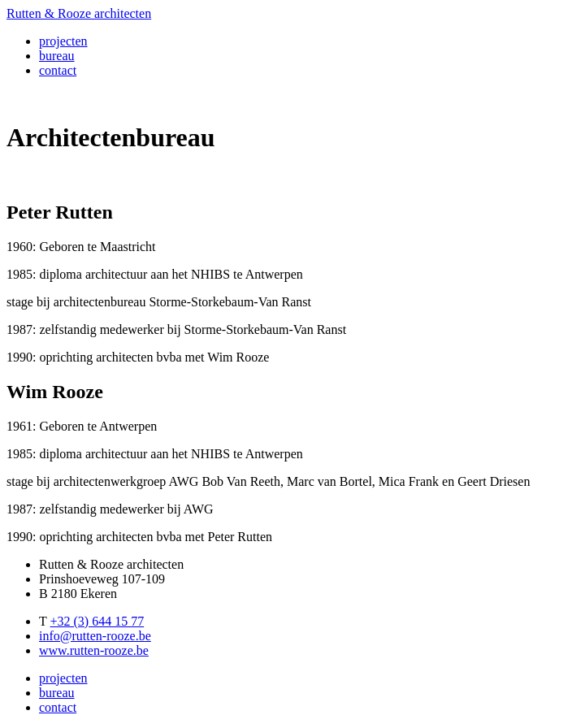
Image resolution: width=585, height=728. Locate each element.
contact (58, 70)
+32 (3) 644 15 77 (97, 621)
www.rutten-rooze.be (94, 650)
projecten (63, 41)
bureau (57, 56)
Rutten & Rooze (79, 13)
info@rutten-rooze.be (95, 636)
